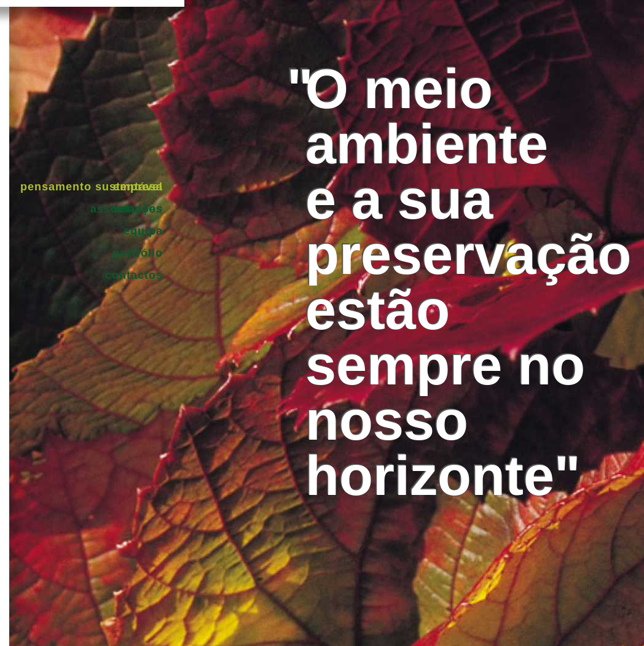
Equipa (143, 231)
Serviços (138, 209)
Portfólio (138, 253)
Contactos (134, 275)
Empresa (138, 187)
